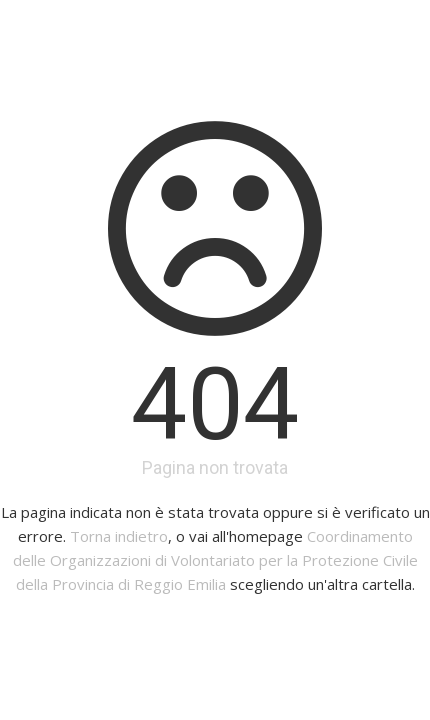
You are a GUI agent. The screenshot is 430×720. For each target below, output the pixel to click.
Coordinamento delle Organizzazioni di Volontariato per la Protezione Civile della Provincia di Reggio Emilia (215, 560)
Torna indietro (119, 536)
